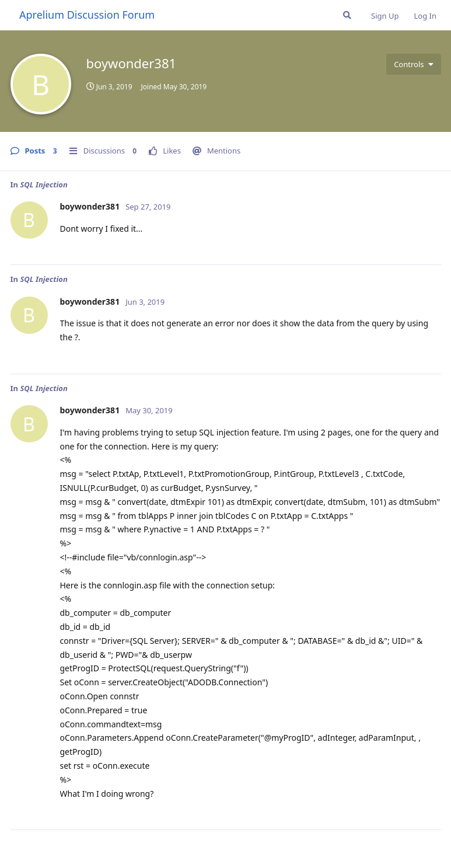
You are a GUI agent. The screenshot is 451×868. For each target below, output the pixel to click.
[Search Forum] (347, 15)
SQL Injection (43, 184)
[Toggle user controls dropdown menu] (413, 64)
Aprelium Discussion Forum (87, 15)
